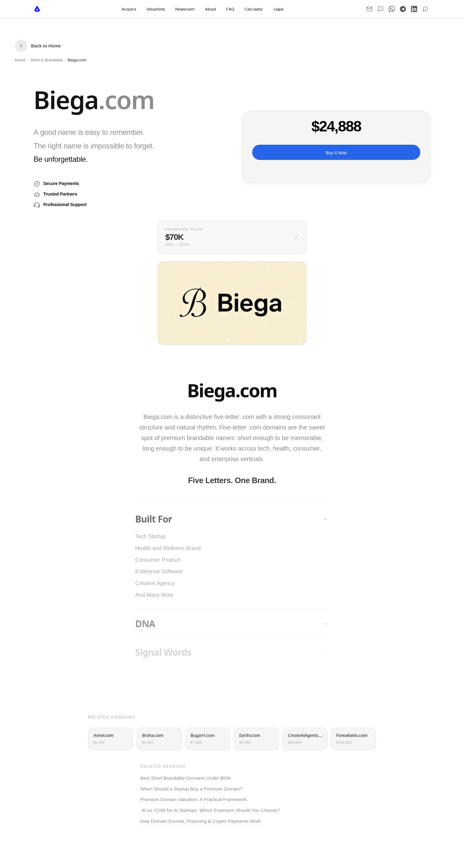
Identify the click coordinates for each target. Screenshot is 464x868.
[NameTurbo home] (37, 9)
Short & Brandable (47, 60)
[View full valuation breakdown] (232, 237)
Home (20, 60)
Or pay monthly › (336, 169)
